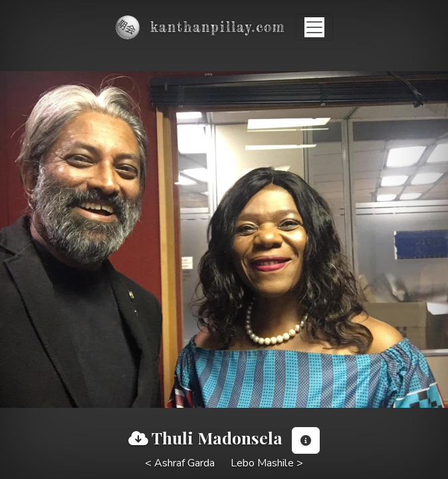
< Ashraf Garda (180, 463)
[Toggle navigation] (314, 27)
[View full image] (138, 438)
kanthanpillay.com (218, 27)
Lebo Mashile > (267, 463)
